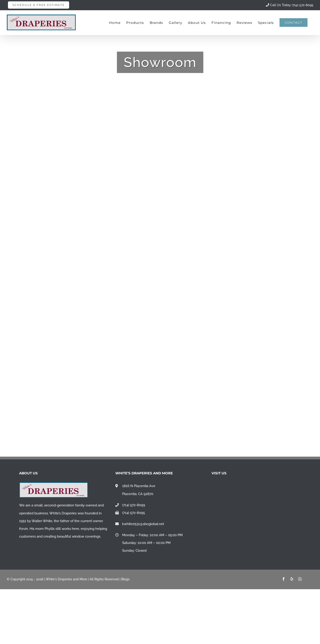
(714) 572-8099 (134, 505)
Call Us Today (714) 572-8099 (290, 5)
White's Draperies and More (66, 579)
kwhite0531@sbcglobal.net (143, 524)
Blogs (125, 579)
